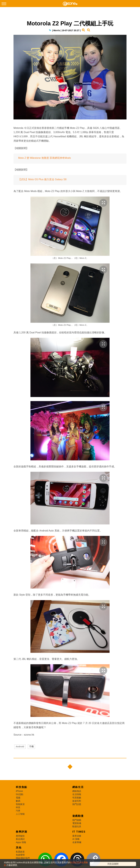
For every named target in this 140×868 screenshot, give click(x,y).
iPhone (19, 791)
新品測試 (20, 839)
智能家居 (20, 804)
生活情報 (77, 794)
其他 (19, 848)
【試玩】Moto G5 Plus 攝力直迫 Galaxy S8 (42, 179)
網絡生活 (78, 787)
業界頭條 (77, 836)
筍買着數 (77, 798)
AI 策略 (76, 839)
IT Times (79, 832)
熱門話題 (77, 804)
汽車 (18, 811)
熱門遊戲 (77, 820)
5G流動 (20, 794)
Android (20, 747)
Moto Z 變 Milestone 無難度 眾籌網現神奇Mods (44, 158)
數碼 (18, 801)
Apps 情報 (21, 842)
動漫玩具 (77, 826)
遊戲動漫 (78, 816)
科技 (18, 807)
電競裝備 (77, 823)
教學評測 (22, 832)
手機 (31, 747)
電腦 (18, 798)
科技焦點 (22, 787)
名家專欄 (77, 842)
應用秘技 (20, 836)
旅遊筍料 (77, 801)
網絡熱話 (77, 791)
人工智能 (20, 814)
